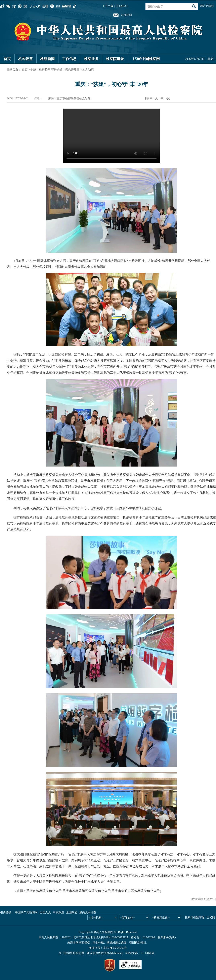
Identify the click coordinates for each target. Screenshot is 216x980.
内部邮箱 (126, 15)
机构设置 (26, 59)
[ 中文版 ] (109, 6)
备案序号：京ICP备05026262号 (108, 948)
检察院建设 (115, 59)
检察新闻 (47, 59)
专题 (33, 70)
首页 (7, 59)
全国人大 (45, 912)
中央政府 (58, 912)
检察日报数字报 (195, 917)
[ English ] (122, 6)
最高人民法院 (88, 912)
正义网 (211, 917)
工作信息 (69, 59)
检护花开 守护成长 (51, 70)
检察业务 (91, 59)
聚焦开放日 (72, 70)
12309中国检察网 (146, 59)
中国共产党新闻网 (26, 912)
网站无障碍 (207, 6)
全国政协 (72, 912)
